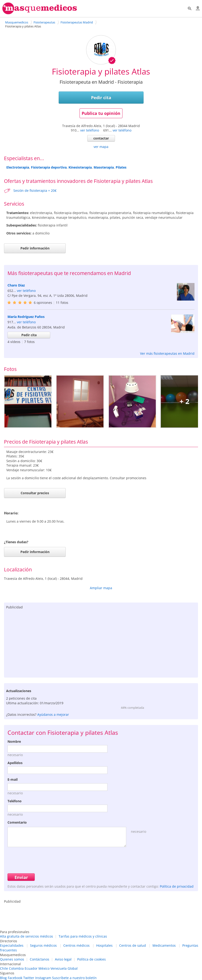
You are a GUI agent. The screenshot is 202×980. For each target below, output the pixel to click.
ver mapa (101, 147)
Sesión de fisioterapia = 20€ (35, 190)
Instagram (43, 978)
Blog (3, 978)
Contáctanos (40, 959)
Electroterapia (18, 167)
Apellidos (15, 763)
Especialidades (12, 945)
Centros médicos (76, 945)
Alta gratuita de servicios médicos (27, 936)
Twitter (29, 978)
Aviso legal (63, 959)
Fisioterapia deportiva (49, 167)
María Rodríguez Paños (26, 317)
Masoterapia (104, 167)
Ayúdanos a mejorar (53, 714)
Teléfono (15, 801)
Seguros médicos (43, 945)
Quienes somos (12, 959)
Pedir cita (101, 98)
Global (73, 968)
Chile (4, 968)
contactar (101, 138)
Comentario (17, 822)
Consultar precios (35, 493)
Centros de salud (133, 945)
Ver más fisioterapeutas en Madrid (167, 353)
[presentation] (43, 859)
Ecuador (31, 968)
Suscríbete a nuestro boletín (74, 978)
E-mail (13, 779)
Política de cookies (91, 959)
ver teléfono (90, 130)
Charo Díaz (16, 285)
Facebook (15, 978)
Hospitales (104, 945)
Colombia (16, 968)
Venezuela (59, 968)
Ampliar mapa (101, 588)
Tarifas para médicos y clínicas (83, 936)
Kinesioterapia (80, 167)
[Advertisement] (101, 642)
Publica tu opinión (101, 113)
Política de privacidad (177, 886)
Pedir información (35, 248)
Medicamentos (164, 945)
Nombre (14, 741)
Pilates (121, 167)
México (44, 968)
